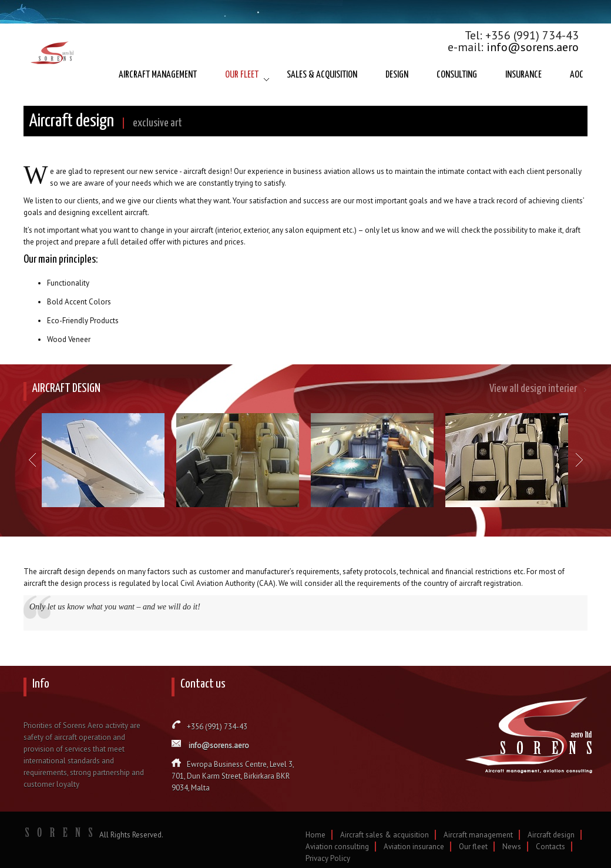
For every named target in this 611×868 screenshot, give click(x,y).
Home (315, 835)
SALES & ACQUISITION (322, 75)
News (512, 847)
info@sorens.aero (533, 47)
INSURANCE (523, 75)
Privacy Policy (328, 858)
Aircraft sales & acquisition (385, 835)
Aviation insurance (414, 847)
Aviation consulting (337, 847)
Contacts (550, 847)
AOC (577, 75)
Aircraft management (478, 835)
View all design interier (533, 389)
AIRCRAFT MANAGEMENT (158, 75)
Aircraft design (551, 835)
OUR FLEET (242, 75)
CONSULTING (457, 75)
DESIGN (397, 75)
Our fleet (473, 847)
